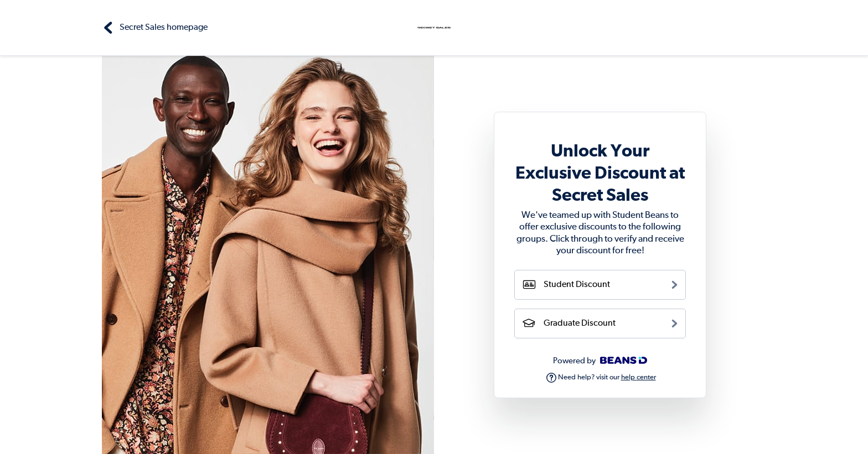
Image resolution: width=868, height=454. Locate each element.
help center (639, 377)
